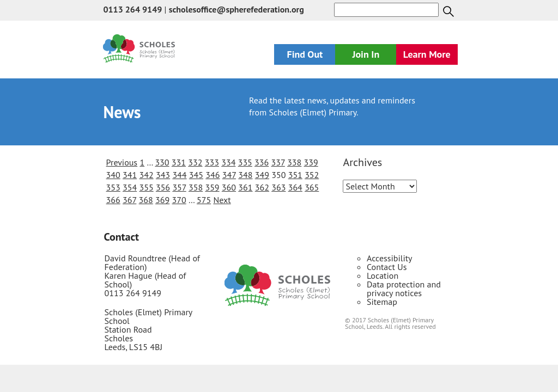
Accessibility (390, 258)
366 (113, 200)
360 (229, 187)
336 (262, 162)
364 (295, 187)
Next (222, 200)
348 (245, 175)
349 (262, 175)
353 (113, 187)
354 (130, 187)
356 (163, 187)
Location (383, 275)
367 (129, 200)
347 (229, 175)
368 (146, 200)
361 (245, 187)
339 (311, 162)
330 (162, 162)
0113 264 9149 (132, 9)
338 (294, 162)
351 (295, 175)
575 (204, 200)
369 (162, 200)
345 (196, 175)
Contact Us (387, 267)
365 (312, 187)
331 (179, 162)
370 (179, 200)
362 (262, 187)
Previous (122, 162)
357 (179, 187)
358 (196, 187)
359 (212, 187)
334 (228, 162)
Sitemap (382, 302)
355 (146, 187)
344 (179, 175)
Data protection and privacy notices (404, 289)
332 (195, 162)
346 (213, 175)
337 (278, 162)
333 (212, 162)
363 (278, 187)
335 (245, 162)
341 (130, 175)
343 (163, 175)
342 (146, 175)
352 (312, 175)
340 (113, 175)
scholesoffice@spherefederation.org (236, 9)
